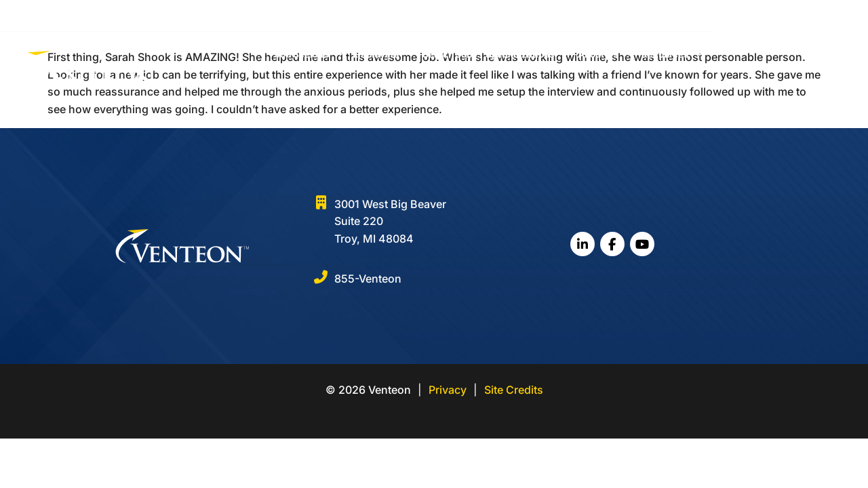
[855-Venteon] (321, 277)
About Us (646, 62)
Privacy (448, 390)
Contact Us (784, 62)
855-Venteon (368, 279)
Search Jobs (490, 62)
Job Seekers (350, 62)
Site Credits (514, 390)
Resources (713, 62)
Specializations (568, 62)
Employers (423, 62)
